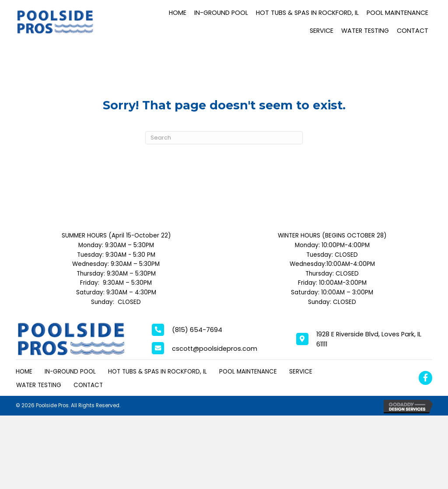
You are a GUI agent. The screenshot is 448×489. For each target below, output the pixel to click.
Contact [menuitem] (88, 385)
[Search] (224, 138)
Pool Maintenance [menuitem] (248, 372)
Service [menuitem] (301, 372)
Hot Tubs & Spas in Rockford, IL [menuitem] (157, 372)
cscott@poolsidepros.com (215, 349)
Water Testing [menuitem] (39, 385)
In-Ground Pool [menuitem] (70, 372)
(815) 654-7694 (197, 330)
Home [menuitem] (24, 372)
